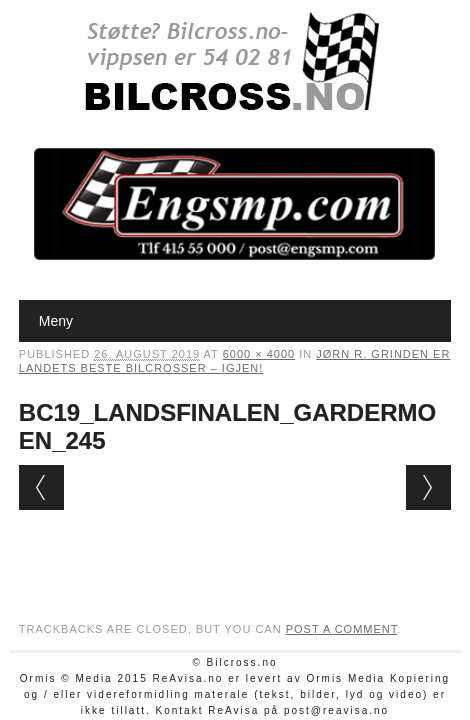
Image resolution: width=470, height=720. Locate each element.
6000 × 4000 (259, 354)
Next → (428, 487)
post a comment (342, 629)
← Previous (41, 487)
